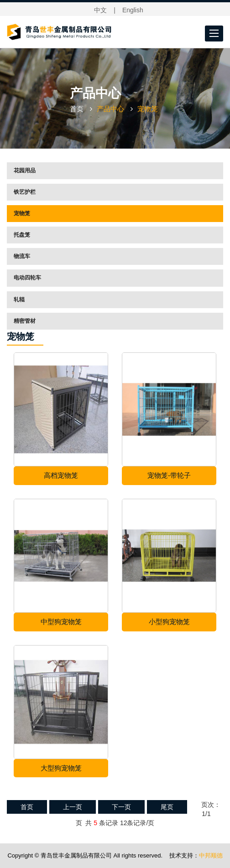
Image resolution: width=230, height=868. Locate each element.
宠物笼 (22, 213)
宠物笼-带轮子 (169, 475)
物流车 (22, 256)
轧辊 (19, 300)
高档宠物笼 (61, 475)
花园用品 (25, 170)
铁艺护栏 (25, 192)
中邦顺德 (211, 855)
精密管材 (25, 321)
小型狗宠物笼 (169, 622)
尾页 (167, 807)
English (133, 10)
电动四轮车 (27, 278)
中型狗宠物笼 (61, 622)
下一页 (121, 807)
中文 (100, 10)
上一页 (73, 807)
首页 (77, 109)
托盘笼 (22, 235)
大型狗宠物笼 (61, 768)
